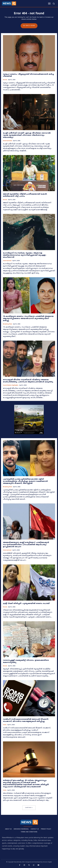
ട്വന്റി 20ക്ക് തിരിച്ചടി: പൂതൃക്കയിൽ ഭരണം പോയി (26, 604)
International (7, 261)
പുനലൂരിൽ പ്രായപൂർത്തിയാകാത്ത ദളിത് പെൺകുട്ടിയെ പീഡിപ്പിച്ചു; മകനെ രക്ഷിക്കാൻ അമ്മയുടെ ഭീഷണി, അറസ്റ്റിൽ (25, 481)
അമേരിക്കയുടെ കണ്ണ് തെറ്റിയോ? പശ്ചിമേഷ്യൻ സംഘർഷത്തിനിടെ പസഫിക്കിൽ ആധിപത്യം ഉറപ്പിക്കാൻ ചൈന (26, 545)
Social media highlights (11, 385)
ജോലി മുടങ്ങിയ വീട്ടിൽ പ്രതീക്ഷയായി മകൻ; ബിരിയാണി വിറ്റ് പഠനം (25, 195)
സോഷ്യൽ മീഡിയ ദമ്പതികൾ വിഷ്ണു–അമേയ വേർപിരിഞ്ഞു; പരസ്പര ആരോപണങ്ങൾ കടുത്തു (28, 381)
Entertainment (7, 141)
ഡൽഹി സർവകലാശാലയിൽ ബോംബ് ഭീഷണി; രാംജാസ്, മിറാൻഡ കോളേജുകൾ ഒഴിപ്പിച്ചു (26, 720)
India (5, 725)
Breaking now (7, 324)
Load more (29, 808)
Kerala (5, 80)
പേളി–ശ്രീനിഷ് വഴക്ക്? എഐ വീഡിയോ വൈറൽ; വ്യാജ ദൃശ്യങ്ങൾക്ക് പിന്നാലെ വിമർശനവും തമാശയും (27, 135)
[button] (54, 4)
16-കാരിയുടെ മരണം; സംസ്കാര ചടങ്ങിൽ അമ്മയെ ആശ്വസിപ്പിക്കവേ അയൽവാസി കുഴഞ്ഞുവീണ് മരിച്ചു (28, 318)
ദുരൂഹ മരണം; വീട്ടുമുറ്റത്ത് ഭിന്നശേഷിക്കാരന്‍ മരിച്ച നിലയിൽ (28, 75)
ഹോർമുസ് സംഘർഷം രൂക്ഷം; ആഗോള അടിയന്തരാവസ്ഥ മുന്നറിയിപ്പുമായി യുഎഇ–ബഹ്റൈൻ (25, 255)
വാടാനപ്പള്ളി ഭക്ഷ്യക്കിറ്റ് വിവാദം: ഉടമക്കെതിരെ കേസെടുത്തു (26, 661)
